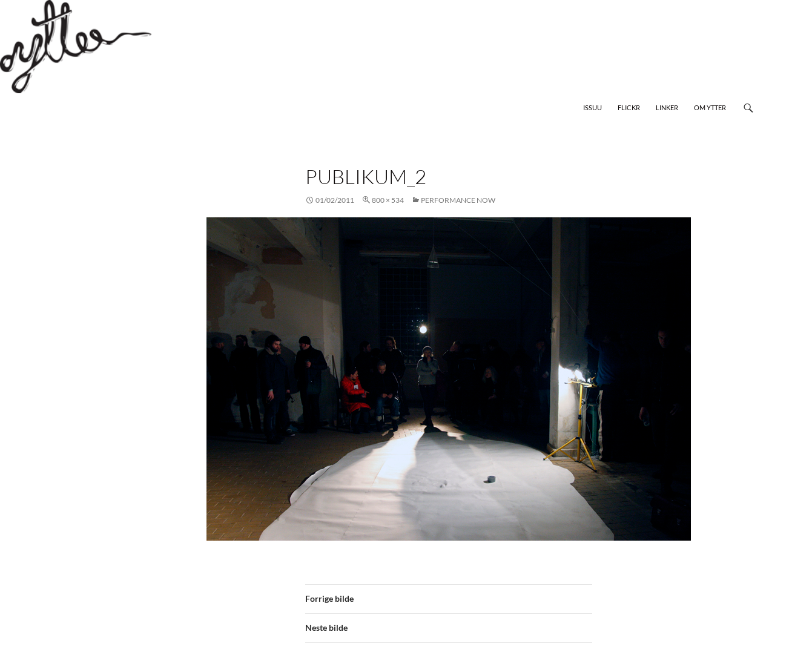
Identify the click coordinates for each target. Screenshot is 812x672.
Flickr (629, 107)
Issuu (592, 107)
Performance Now (458, 200)
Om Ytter (710, 107)
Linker (667, 107)
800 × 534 (388, 200)
